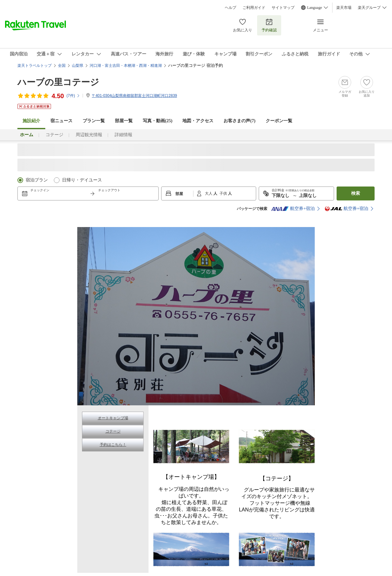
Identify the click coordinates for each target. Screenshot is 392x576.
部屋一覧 (124, 121)
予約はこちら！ (113, 445)
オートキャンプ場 (113, 418)
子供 (224, 193)
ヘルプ (231, 8)
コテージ (54, 135)
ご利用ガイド (254, 8)
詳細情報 (123, 135)
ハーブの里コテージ (58, 82)
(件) (73, 96)
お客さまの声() (239, 121)
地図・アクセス (198, 121)
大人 (209, 193)
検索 (356, 193)
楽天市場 (344, 8)
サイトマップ (283, 8)
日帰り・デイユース (82, 180)
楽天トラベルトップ (35, 66)
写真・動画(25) (158, 121)
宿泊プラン (37, 180)
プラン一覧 (94, 121)
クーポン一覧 (279, 121)
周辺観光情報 (89, 135)
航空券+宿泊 (293, 209)
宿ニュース (61, 121)
